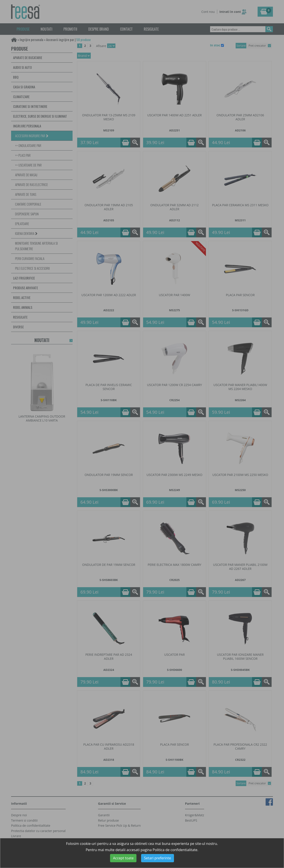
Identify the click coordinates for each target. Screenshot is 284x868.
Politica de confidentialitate (175, 850)
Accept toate (123, 858)
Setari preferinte (158, 858)
